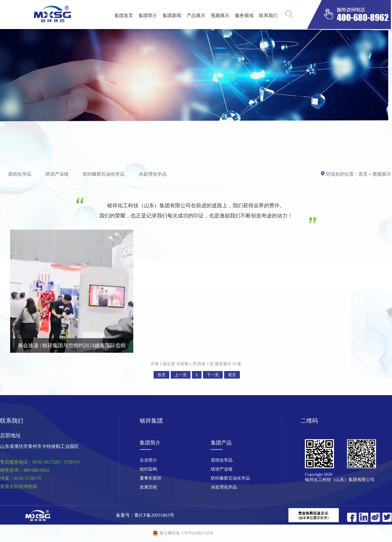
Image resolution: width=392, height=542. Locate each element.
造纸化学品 (21, 174)
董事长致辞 (151, 478)
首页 (362, 174)
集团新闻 (172, 16)
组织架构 (148, 469)
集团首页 (124, 16)
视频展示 (220, 16)
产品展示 (196, 16)
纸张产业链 (58, 174)
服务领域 (244, 16)
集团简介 (148, 16)
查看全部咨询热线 (19, 486)
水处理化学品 (154, 174)
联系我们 (268, 16)
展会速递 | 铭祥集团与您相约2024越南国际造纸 (72, 345)
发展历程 (148, 487)
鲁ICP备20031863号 (154, 515)
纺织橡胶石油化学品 (105, 174)
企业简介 (148, 460)
